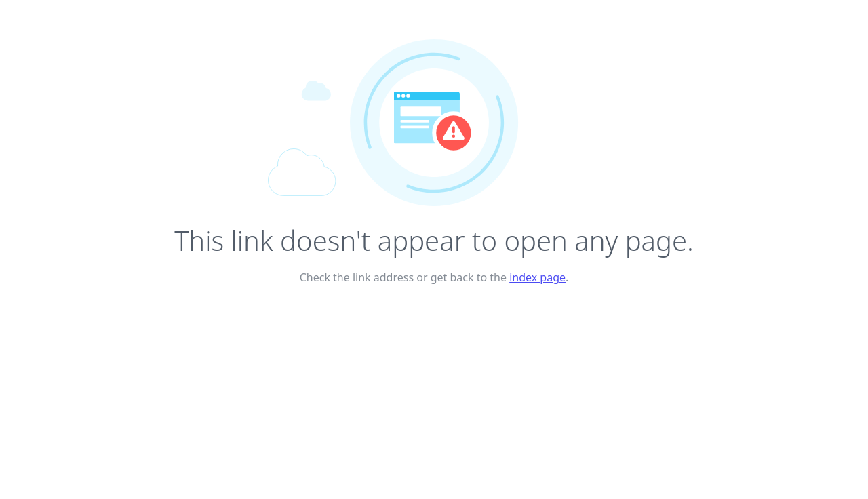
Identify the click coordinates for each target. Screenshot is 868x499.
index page (537, 277)
